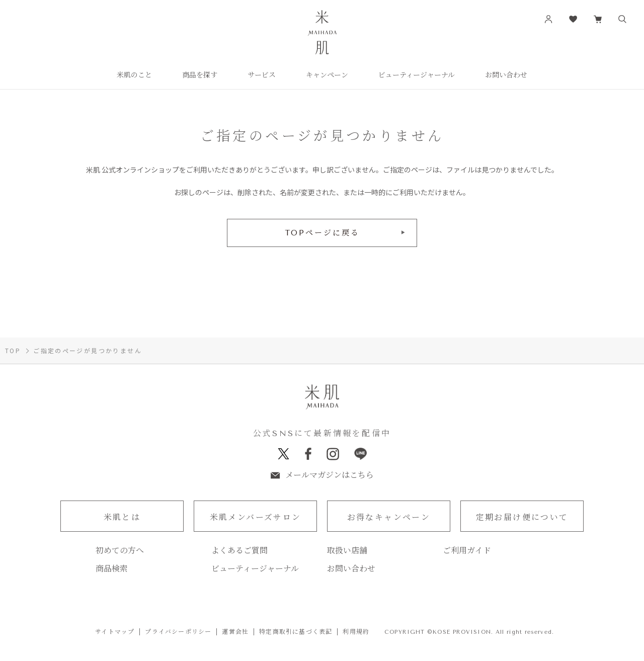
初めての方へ (120, 551)
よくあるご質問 (239, 551)
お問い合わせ (351, 569)
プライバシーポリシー (178, 632)
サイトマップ (115, 632)
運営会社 (235, 632)
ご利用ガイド (467, 551)
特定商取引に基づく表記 (296, 632)
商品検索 (112, 569)
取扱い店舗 (347, 551)
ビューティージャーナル (255, 569)
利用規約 (356, 632)
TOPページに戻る (322, 233)
